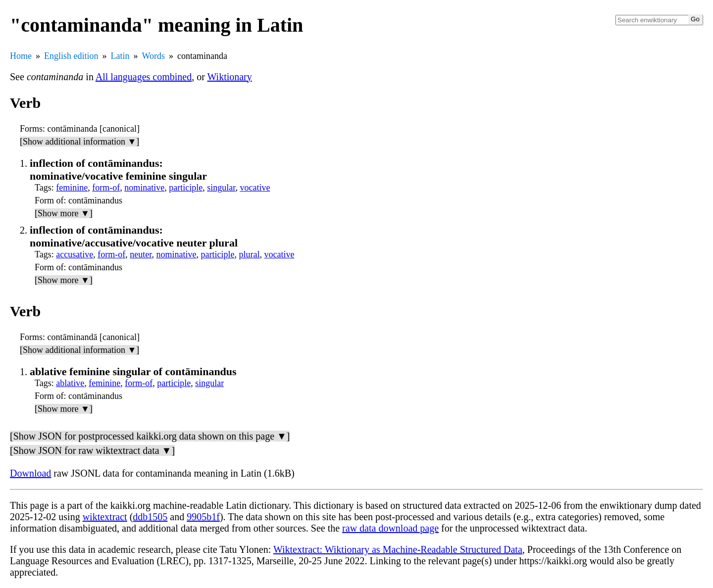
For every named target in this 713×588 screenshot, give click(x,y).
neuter (141, 254)
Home (21, 56)
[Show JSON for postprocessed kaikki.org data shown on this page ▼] (150, 436)
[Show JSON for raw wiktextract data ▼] (92, 450)
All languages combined (144, 77)
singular (221, 188)
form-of (106, 188)
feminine (72, 188)
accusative (75, 254)
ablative (70, 383)
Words (154, 56)
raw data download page (390, 528)
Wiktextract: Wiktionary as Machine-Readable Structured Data (398, 549)
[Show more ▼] (64, 213)
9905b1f (203, 517)
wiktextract (105, 517)
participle (186, 188)
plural (249, 254)
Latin (120, 56)
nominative (144, 188)
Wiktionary (230, 77)
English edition (71, 56)
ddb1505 (150, 517)
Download (30, 473)
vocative (255, 188)
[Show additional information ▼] (79, 142)
